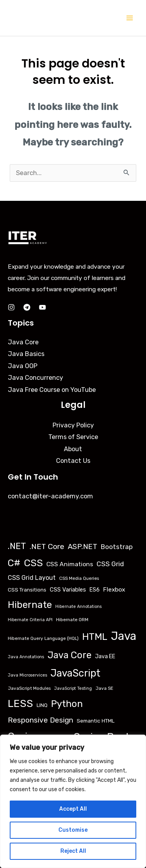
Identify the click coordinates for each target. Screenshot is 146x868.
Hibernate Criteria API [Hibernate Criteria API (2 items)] (30, 620)
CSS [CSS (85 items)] (33, 563)
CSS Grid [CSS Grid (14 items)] (110, 564)
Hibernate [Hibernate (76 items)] (30, 605)
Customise (73, 830)
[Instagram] (11, 307)
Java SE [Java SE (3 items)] (104, 688)
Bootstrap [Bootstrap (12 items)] (117, 547)
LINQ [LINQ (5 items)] (42, 705)
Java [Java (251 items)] (124, 636)
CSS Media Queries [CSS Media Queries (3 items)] (79, 578)
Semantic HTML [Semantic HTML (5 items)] (96, 721)
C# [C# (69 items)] (14, 563)
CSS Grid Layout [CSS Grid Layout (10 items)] (32, 578)
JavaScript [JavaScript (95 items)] (76, 673)
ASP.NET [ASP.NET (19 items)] (83, 547)
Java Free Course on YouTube (52, 390)
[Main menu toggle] (129, 18)
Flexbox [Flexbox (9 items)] (114, 589)
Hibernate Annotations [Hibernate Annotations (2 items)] (78, 607)
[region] (73, 801)
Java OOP (23, 366)
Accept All (73, 809)
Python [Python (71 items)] (67, 704)
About (73, 449)
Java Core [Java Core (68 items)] (69, 655)
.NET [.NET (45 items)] (17, 546)
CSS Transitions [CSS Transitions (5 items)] (27, 590)
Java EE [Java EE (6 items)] (105, 656)
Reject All (73, 851)
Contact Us (73, 461)
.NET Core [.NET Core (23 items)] (47, 546)
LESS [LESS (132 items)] (20, 703)
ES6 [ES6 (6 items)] (95, 590)
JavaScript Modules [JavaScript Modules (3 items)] (29, 688)
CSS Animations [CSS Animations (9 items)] (70, 564)
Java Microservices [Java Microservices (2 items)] (27, 675)
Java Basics (26, 354)
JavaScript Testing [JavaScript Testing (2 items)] (73, 688)
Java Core (23, 342)
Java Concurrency (35, 378)
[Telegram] (27, 307)
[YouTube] (42, 307)
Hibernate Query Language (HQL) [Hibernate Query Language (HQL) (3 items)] (43, 638)
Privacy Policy (73, 425)
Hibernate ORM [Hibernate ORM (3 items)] (72, 620)
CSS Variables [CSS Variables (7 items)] (68, 590)
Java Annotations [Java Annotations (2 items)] (26, 657)
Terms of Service (73, 437)
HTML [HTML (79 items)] (95, 637)
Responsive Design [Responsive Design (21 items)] (40, 720)
